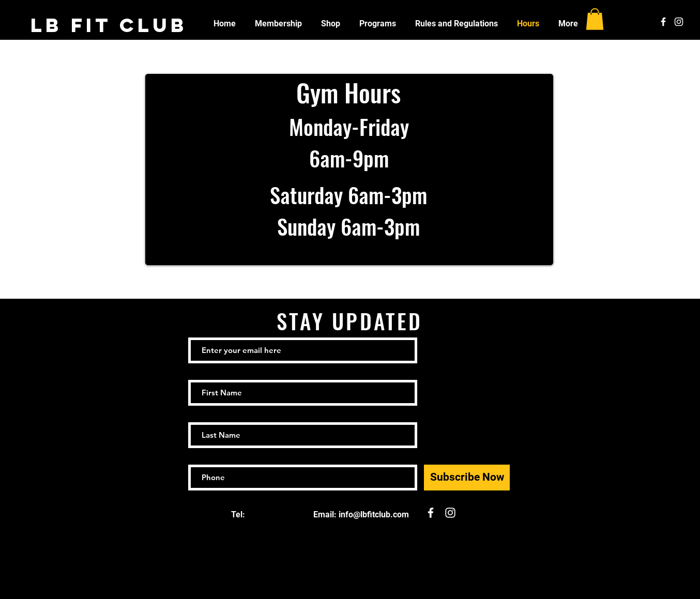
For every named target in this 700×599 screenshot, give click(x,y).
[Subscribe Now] (467, 478)
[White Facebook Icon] (663, 22)
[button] (595, 19)
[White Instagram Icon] (679, 22)
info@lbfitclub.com (374, 514)
